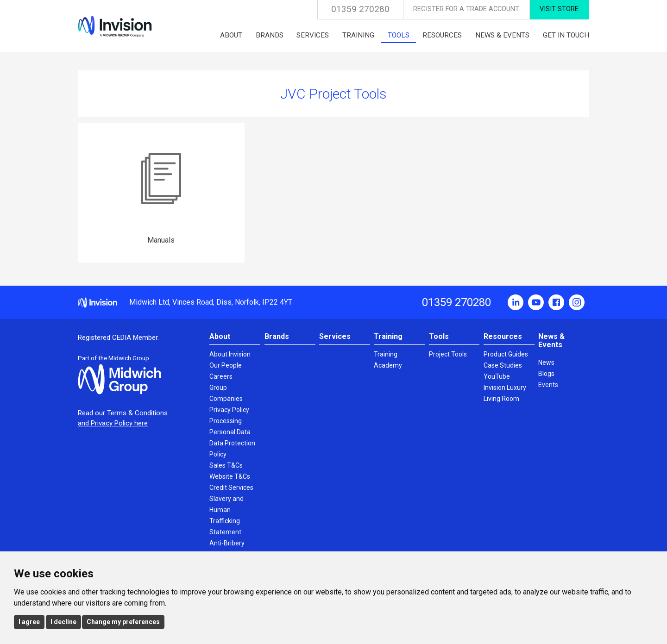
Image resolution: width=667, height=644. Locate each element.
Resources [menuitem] (442, 35)
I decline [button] (63, 622)
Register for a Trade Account (466, 9)
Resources (503, 336)
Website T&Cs (230, 476)
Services (335, 336)
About (220, 336)
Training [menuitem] (358, 35)
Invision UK (115, 26)
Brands (277, 336)
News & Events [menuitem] (502, 35)
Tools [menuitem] (399, 35)
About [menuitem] (231, 35)
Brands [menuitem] (270, 35)
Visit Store (559, 9)
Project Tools (448, 354)
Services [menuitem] (313, 35)
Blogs (546, 374)
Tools (439, 336)
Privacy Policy (229, 410)
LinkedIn (516, 302)
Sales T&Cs (226, 465)
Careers (221, 376)
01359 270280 (360, 9)
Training (388, 336)
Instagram (577, 302)
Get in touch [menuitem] (566, 35)
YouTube (536, 302)
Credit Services (231, 488)
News (546, 363)
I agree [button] (29, 622)
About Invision (230, 354)
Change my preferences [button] (123, 622)
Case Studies (503, 365)
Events (548, 385)
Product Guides (506, 354)
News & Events (551, 341)
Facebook (556, 302)
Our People (226, 365)
